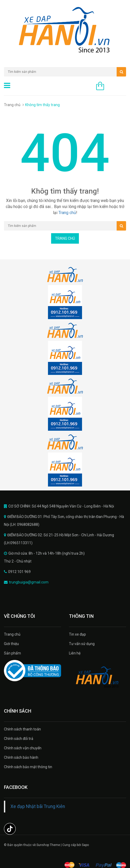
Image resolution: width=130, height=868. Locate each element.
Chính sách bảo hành (21, 757)
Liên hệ (75, 653)
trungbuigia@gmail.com (29, 582)
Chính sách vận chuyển (23, 748)
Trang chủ (12, 105)
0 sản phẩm (116, 86)
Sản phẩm (12, 653)
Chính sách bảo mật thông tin (28, 767)
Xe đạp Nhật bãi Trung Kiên (38, 806)
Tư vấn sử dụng (82, 644)
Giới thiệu (11, 644)
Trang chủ (12, 634)
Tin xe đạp (77, 634)
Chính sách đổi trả (19, 739)
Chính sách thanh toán (22, 729)
